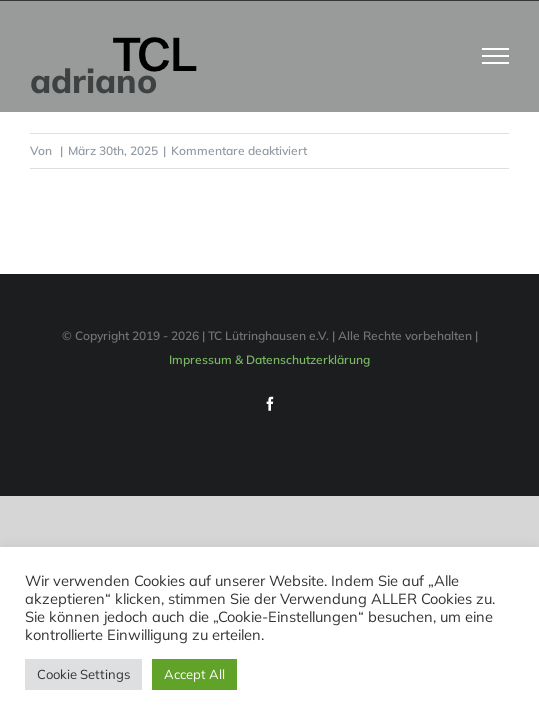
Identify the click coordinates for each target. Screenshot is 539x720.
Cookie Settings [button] (83, 674)
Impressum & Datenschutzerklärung (269, 409)
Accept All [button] (194, 674)
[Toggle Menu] (496, 56)
